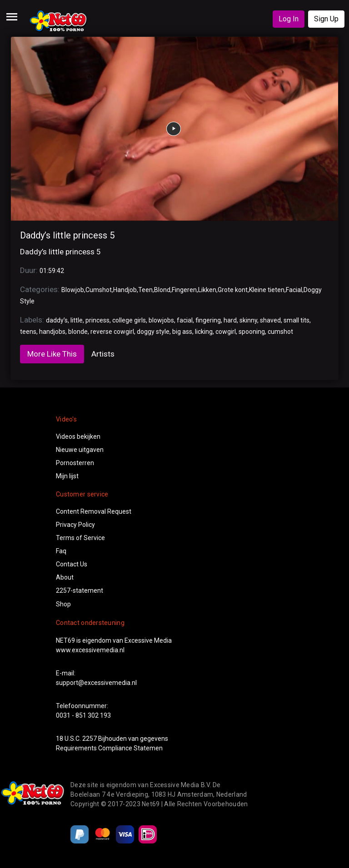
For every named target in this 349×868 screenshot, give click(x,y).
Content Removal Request (94, 511)
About (65, 577)
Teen (145, 290)
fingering (208, 320)
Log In (289, 19)
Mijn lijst (67, 476)
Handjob (125, 290)
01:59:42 (52, 271)
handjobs (52, 332)
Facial (294, 290)
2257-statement (80, 590)
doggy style (153, 332)
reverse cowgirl (112, 332)
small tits (297, 320)
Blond (162, 290)
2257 (90, 739)
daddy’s (57, 320)
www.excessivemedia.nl (90, 650)
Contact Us (72, 564)
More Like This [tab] (52, 354)
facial (185, 320)
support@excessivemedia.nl (96, 683)
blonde (78, 332)
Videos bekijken (78, 436)
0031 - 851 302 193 (83, 715)
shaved (270, 320)
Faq (61, 551)
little (77, 320)
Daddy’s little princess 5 (67, 235)
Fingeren (184, 290)
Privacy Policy (75, 525)
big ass (182, 332)
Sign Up (326, 19)
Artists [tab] (103, 354)
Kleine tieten (267, 290)
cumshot (280, 332)
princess (97, 320)
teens (28, 332)
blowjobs (161, 320)
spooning (252, 332)
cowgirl (226, 332)
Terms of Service (80, 538)
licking (204, 332)
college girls (129, 320)
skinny (248, 320)
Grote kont (233, 290)
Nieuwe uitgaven (80, 450)
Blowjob (73, 290)
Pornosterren (75, 463)
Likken (207, 290)
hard (230, 320)
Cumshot (99, 290)
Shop (63, 604)
